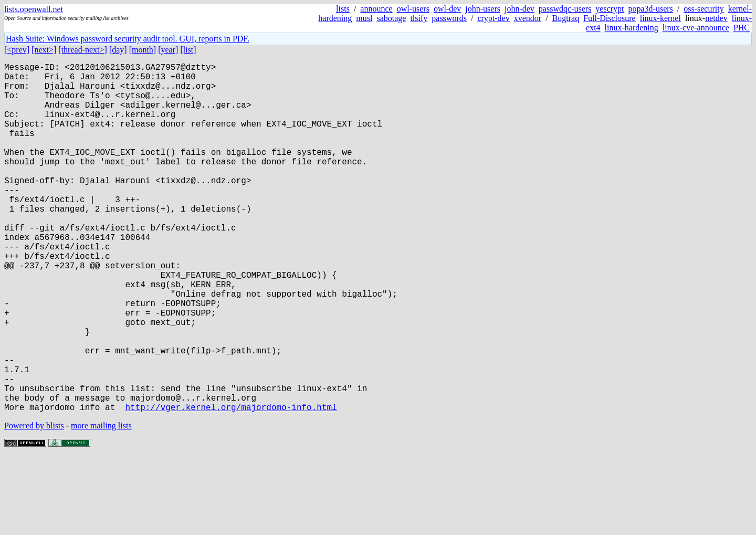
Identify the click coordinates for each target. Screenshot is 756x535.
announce (376, 9)
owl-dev (447, 9)
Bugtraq (566, 18)
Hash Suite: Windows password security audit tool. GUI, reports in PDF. (128, 39)
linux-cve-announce (696, 28)
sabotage (391, 18)
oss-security (703, 9)
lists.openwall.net (34, 9)
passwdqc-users (565, 9)
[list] (188, 50)
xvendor (528, 18)
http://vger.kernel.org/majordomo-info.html (231, 485)
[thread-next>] (83, 50)
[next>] (44, 50)
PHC (742, 28)
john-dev (519, 9)
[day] (118, 50)
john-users (483, 9)
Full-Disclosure (610, 18)
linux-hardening (632, 28)
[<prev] (17, 50)
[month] (143, 50)
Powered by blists (34, 503)
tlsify (419, 18)
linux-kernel (660, 18)
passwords (449, 18)
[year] (168, 50)
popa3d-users (650, 9)
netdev (716, 18)
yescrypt (610, 9)
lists (343, 9)
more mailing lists (101, 503)
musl (364, 18)
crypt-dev (493, 18)
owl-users (413, 9)
